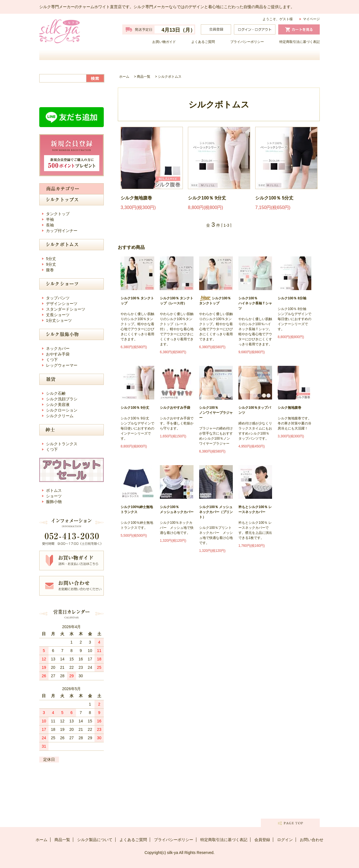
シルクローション (62, 410)
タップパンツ (58, 298)
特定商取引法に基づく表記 (300, 42)
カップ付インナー (62, 231)
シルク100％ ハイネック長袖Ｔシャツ (255, 303)
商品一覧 (144, 54)
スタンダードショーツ (66, 309)
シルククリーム (60, 416)
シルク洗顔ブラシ (62, 399)
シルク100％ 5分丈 (274, 198)
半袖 (50, 219)
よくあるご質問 (203, 42)
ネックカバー (58, 348)
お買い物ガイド (164, 42)
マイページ (311, 19)
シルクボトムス (170, 77)
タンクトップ (58, 214)
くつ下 (52, 360)
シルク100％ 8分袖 (292, 298)
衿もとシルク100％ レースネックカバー (255, 509)
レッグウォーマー (62, 365)
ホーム (74, 54)
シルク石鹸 (56, 393)
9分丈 (51, 264)
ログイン (285, 840)
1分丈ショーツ (59, 320)
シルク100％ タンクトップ (137, 301)
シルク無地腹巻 (136, 198)
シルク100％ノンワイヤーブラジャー (216, 413)
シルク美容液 (58, 405)
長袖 (50, 225)
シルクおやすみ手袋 (175, 408)
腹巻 (50, 270)
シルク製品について (215, 54)
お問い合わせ (285, 54)
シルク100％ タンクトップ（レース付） (177, 301)
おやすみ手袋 (58, 354)
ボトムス (54, 490)
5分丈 (51, 259)
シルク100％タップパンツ (255, 410)
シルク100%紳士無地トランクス (137, 509)
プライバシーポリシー (247, 42)
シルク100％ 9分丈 (207, 198)
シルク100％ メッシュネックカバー (177, 509)
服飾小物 (54, 502)
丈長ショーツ (58, 315)
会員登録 (262, 840)
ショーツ (54, 496)
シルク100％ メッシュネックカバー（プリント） (216, 512)
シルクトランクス (62, 444)
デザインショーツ (62, 304)
